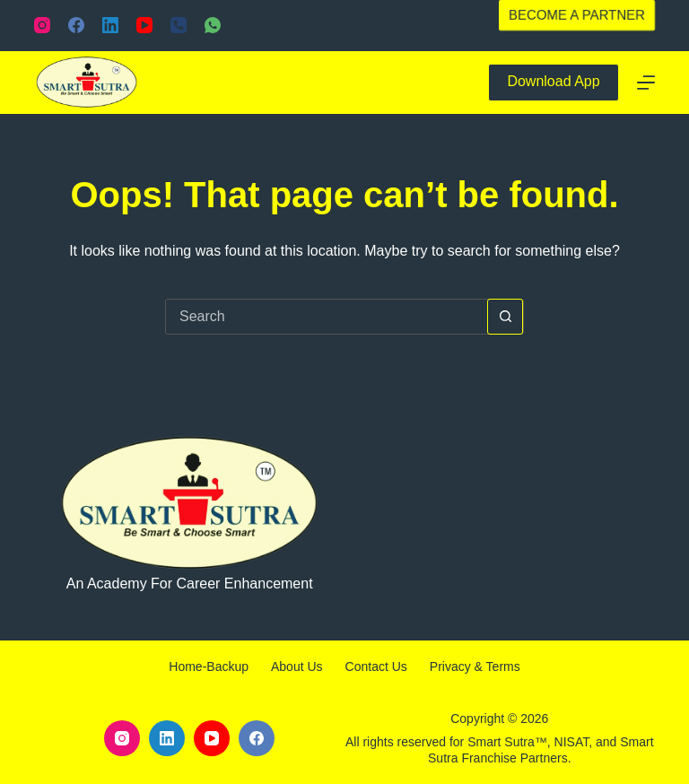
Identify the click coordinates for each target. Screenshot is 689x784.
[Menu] (646, 83)
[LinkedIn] (110, 25)
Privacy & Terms (475, 666)
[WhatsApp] (213, 25)
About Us (297, 666)
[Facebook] (76, 25)
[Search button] (505, 317)
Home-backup (209, 666)
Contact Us (376, 666)
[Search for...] (327, 317)
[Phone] (179, 25)
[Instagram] (42, 25)
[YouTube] (144, 25)
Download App (553, 81)
